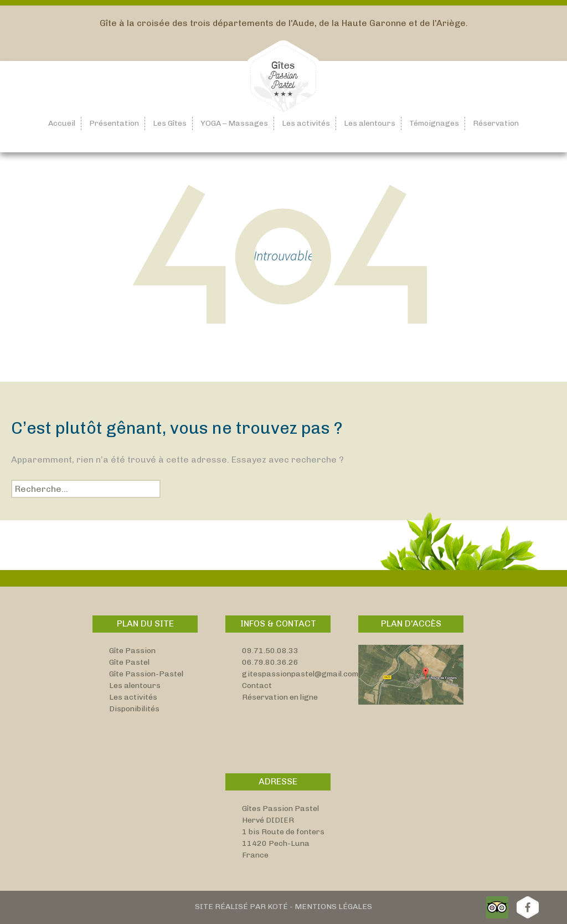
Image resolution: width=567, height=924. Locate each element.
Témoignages (434, 123)
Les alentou (131, 686)
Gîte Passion (132, 651)
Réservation (496, 123)
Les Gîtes (170, 123)
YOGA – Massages (234, 123)
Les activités (306, 123)
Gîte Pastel (129, 662)
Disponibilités (134, 709)
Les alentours (370, 123)
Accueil (62, 123)
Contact (257, 686)
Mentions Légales (333, 907)
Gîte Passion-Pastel (146, 674)
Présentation (114, 123)
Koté (278, 907)
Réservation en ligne (280, 697)
